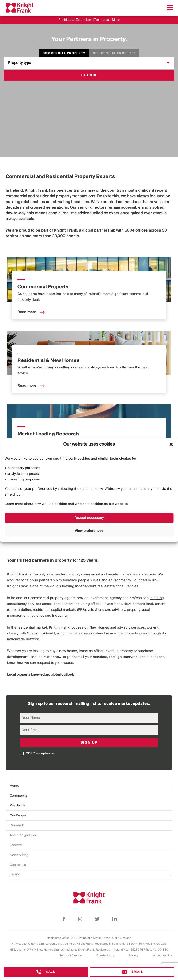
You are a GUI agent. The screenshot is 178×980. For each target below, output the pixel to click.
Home (14, 786)
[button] (171, 444)
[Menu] (170, 8)
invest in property (119, 651)
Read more (31, 312)
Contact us (18, 865)
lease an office (91, 651)
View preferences (89, 531)
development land (22, 657)
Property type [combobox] (20, 63)
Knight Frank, (66, 230)
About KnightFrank (24, 835)
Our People (18, 816)
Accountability (162, 956)
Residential (18, 806)
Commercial (19, 796)
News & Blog (19, 855)
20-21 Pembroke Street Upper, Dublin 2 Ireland (101, 938)
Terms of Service (71, 956)
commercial (16, 196)
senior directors (92, 208)
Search (89, 75)
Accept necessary (89, 518)
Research (17, 825)
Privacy (134, 956)
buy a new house (63, 651)
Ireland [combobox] (15, 875)
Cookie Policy (105, 956)
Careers (16, 845)
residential (45, 196)
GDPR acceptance (40, 754)
